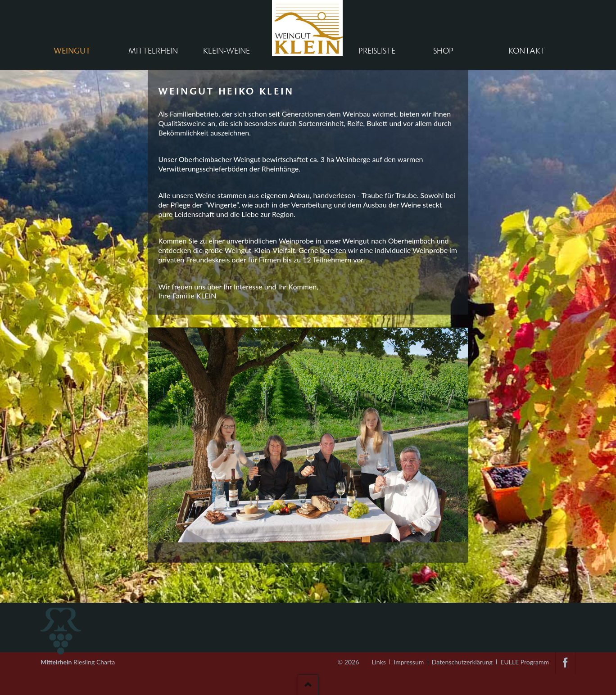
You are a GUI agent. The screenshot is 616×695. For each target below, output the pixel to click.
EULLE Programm (525, 662)
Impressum (409, 662)
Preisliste (377, 51)
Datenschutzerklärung (462, 662)
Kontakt (527, 51)
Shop (443, 51)
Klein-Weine (226, 51)
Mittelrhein (153, 51)
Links (379, 662)
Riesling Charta (78, 659)
